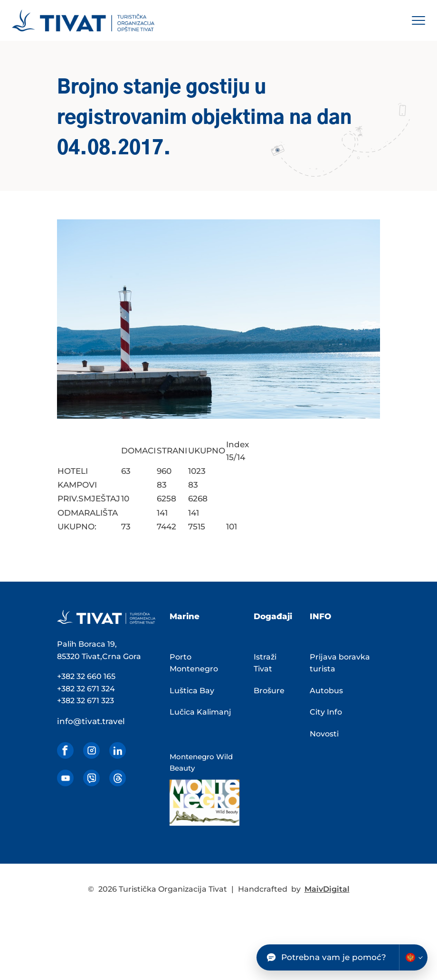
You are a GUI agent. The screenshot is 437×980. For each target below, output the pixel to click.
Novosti (324, 734)
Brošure (269, 691)
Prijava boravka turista (340, 663)
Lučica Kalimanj (200, 712)
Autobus (326, 691)
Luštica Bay (192, 691)
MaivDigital (327, 889)
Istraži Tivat (265, 663)
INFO (320, 616)
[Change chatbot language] (413, 957)
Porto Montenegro (194, 663)
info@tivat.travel (91, 721)
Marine (185, 616)
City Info (326, 712)
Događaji (273, 616)
